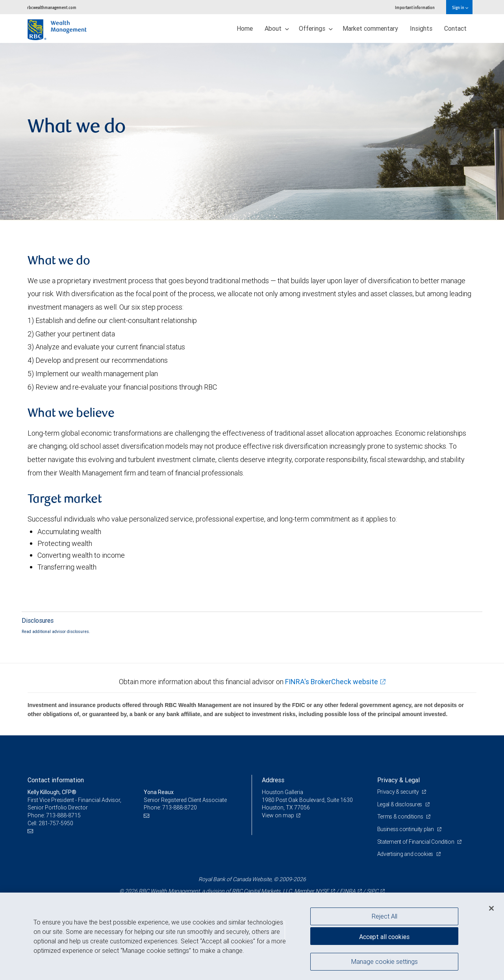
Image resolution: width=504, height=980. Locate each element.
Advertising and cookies (406, 854)
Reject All (384, 916)
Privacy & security (399, 792)
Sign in (460, 7)
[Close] (491, 908)
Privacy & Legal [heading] (398, 780)
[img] (252, 132)
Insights (421, 28)
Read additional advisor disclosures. (56, 631)
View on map (278, 815)
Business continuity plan (406, 829)
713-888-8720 (180, 807)
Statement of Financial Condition (416, 842)
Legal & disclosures (400, 804)
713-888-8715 (63, 815)
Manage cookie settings (384, 961)
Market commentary (370, 28)
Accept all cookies (384, 937)
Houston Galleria (283, 792)
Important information (415, 7)
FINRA (348, 891)
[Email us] (31, 831)
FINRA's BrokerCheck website (332, 682)
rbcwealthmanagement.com (52, 7)
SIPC (372, 891)
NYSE (322, 891)
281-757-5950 (56, 823)
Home (245, 28)
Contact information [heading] (56, 780)
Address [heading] (273, 780)
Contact (455, 28)
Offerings (316, 28)
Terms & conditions (401, 817)
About (277, 28)
